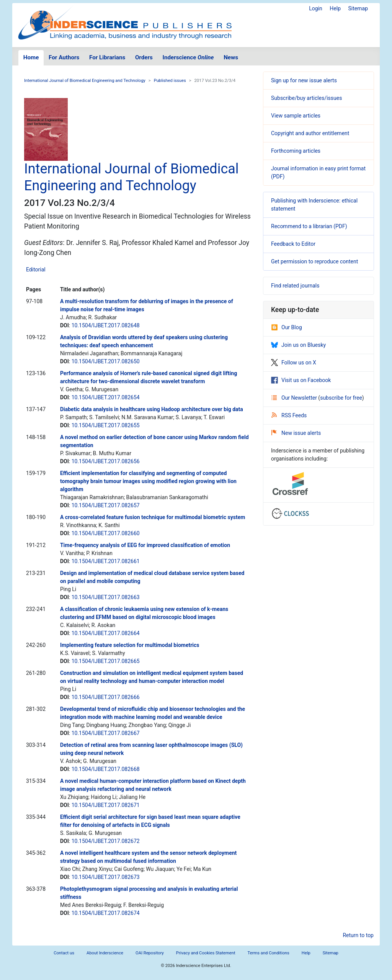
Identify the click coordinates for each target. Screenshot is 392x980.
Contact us (64, 953)
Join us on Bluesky (298, 345)
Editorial (36, 269)
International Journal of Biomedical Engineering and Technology (85, 81)
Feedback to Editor (293, 244)
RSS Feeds (289, 415)
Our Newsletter (295, 398)
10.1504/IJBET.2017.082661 (106, 561)
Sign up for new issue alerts (304, 80)
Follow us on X (294, 363)
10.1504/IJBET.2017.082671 (106, 805)
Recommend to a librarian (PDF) (309, 226)
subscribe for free (341, 398)
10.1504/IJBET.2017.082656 (106, 461)
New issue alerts (296, 433)
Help (335, 8)
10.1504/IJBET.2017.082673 (106, 877)
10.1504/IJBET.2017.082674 (106, 913)
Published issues (170, 81)
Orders (144, 57)
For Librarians (107, 57)
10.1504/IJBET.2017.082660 (106, 533)
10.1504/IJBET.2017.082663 (106, 597)
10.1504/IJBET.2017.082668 (106, 769)
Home (31, 57)
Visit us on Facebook (301, 380)
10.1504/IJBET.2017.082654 (106, 397)
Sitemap (358, 8)
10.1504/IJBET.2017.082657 (106, 505)
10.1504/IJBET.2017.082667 (106, 733)
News (231, 57)
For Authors (64, 57)
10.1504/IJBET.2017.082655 (106, 425)
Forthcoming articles (296, 151)
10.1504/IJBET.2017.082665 (106, 661)
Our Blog (287, 327)
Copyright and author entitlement (310, 133)
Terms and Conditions (269, 953)
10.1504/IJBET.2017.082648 (106, 325)
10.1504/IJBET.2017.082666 (106, 697)
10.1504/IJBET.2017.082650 (106, 361)
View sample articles (296, 116)
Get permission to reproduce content (314, 261)
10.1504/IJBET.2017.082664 (106, 633)
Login (316, 8)
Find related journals (295, 286)
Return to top (358, 935)
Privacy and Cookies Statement (206, 953)
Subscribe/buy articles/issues (306, 98)
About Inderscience (105, 953)
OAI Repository (150, 953)
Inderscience (188, 57)
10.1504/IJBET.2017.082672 (106, 841)
